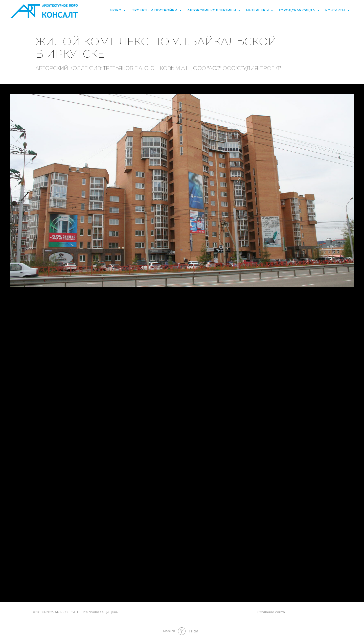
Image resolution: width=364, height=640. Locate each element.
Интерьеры (258, 10)
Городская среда (297, 10)
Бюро (116, 10)
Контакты (336, 10)
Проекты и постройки (155, 10)
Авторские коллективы (212, 10)
